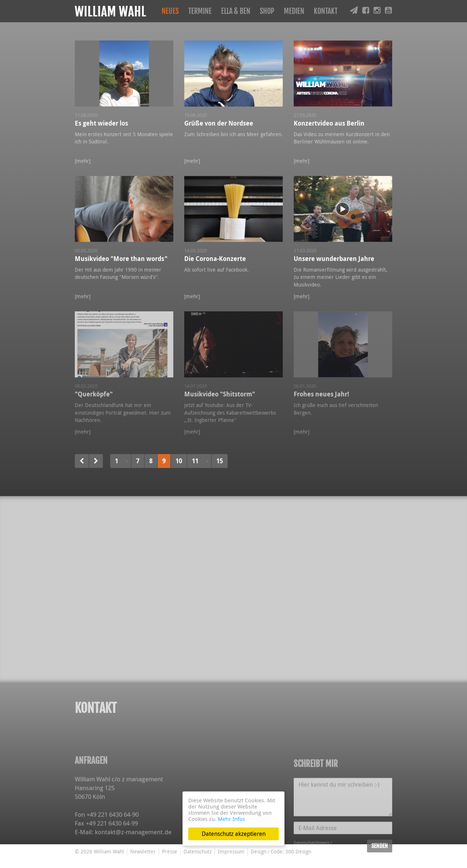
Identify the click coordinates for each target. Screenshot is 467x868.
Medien (294, 11)
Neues (170, 11)
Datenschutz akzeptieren (234, 834)
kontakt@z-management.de (133, 860)
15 (220, 461)
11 (195, 461)
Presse (170, 851)
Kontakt (326, 11)
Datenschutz (198, 851)
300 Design (298, 851)
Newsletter (143, 851)
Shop (267, 11)
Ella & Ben (236, 11)
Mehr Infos (231, 819)
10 (179, 461)
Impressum (231, 851)
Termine (200, 11)
